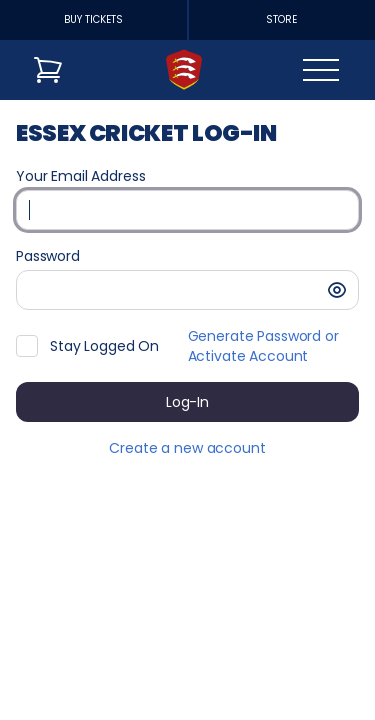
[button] (337, 290)
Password (48, 256)
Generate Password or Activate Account (263, 346)
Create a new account (187, 448)
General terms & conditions (254, 666)
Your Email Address (80, 176)
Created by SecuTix (226, 621)
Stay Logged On (104, 346)
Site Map (188, 644)
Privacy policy (205, 689)
